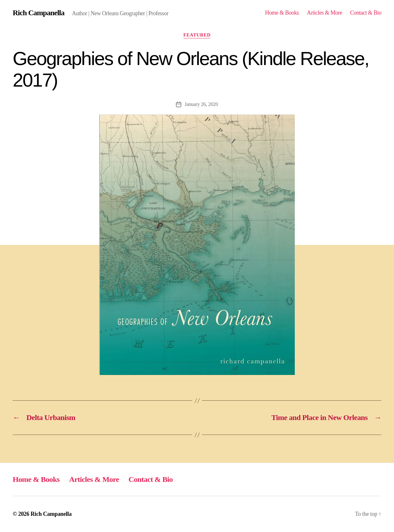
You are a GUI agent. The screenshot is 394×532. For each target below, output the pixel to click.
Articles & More (325, 13)
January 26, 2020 (201, 104)
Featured (197, 35)
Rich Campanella (39, 13)
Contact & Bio (366, 13)
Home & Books (282, 13)
